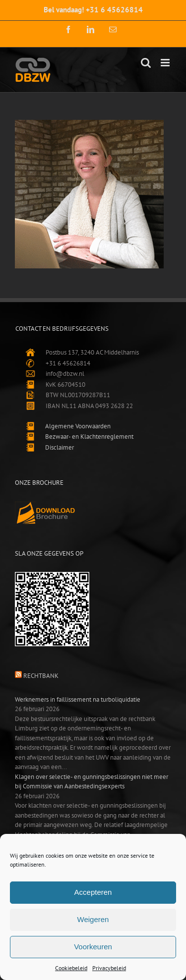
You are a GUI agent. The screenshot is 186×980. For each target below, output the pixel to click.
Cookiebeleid (71, 968)
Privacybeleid (109, 968)
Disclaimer (60, 447)
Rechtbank (41, 676)
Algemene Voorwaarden (78, 426)
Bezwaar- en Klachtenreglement (89, 437)
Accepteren (93, 892)
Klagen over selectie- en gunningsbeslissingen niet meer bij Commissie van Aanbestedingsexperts (92, 782)
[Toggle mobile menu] (166, 63)
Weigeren (93, 919)
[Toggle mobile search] (146, 63)
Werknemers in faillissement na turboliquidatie (78, 699)
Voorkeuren (93, 947)
